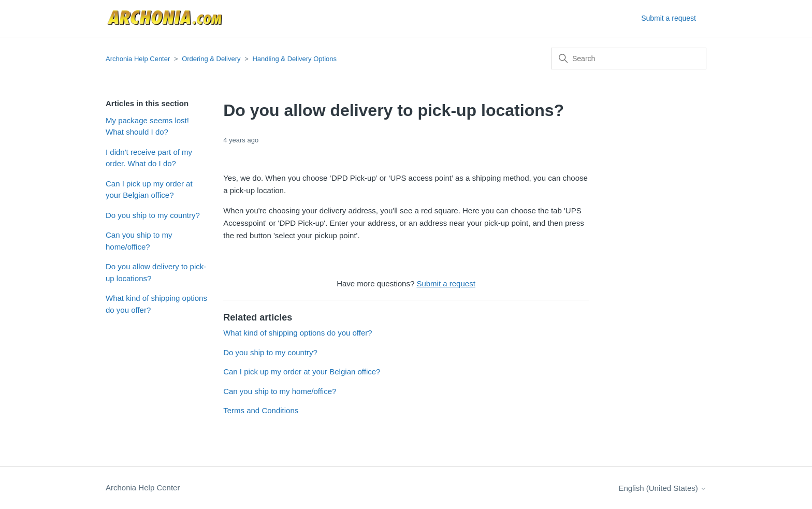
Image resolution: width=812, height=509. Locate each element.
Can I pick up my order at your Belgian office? (149, 190)
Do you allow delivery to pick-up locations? (156, 272)
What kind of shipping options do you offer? (156, 304)
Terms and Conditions (261, 410)
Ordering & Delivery (211, 59)
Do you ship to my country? (153, 215)
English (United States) (662, 488)
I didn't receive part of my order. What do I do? (149, 158)
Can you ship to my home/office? (139, 241)
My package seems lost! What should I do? (147, 126)
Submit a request (669, 18)
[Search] (629, 59)
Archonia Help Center (138, 59)
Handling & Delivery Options (294, 59)
